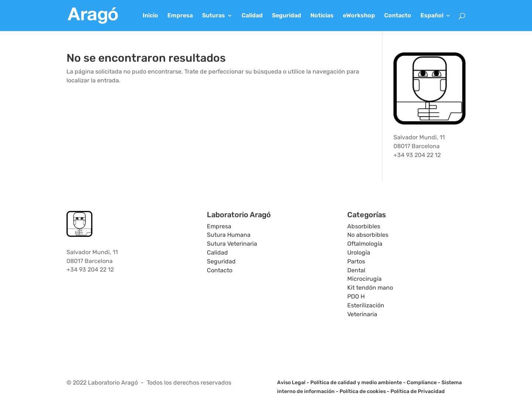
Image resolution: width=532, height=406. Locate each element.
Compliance (422, 383)
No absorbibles (368, 235)
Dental (356, 270)
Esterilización (366, 305)
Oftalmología (365, 244)
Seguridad (287, 16)
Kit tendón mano (370, 288)
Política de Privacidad (418, 391)
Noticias (322, 16)
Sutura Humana (229, 235)
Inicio (150, 16)
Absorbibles (364, 226)
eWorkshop (359, 16)
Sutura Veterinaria (232, 244)
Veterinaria (362, 314)
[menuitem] (436, 22)
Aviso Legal (291, 383)
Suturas (214, 16)
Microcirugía (364, 279)
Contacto (398, 16)
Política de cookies (363, 391)
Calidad (252, 16)
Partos (356, 261)
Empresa (180, 16)
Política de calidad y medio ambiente (356, 383)
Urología (359, 253)
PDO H (356, 296)
